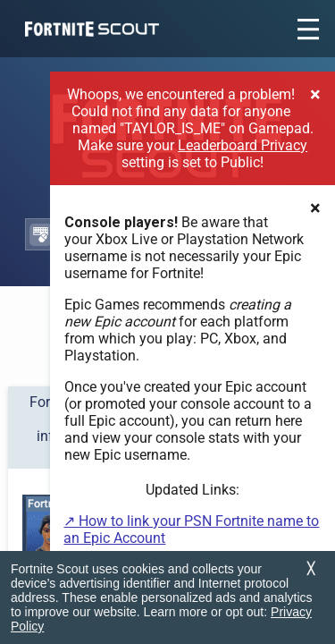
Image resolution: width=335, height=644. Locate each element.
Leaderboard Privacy (243, 145)
